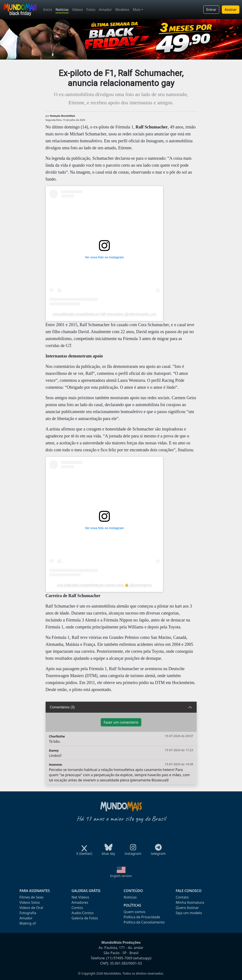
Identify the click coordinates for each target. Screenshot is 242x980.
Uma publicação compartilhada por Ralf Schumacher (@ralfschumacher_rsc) (104, 314)
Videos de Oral (31, 908)
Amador (105, 10)
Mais (137, 10)
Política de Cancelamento (144, 922)
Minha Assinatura (190, 902)
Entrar (211, 10)
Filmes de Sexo (32, 897)
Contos (77, 908)
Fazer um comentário (121, 722)
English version (121, 876)
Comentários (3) (62, 707)
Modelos (122, 10)
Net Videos (80, 897)
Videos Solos (30, 902)
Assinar (231, 10)
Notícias (62, 10)
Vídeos (77, 10)
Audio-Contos (83, 913)
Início (48, 10)
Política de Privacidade (142, 917)
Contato (182, 897)
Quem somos (135, 912)
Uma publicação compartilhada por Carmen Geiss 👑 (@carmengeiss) (104, 585)
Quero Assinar (187, 908)
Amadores (80, 902)
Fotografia (28, 913)
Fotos (91, 10)
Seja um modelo (189, 913)
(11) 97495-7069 (119, 958)
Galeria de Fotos (85, 918)
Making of (28, 923)
